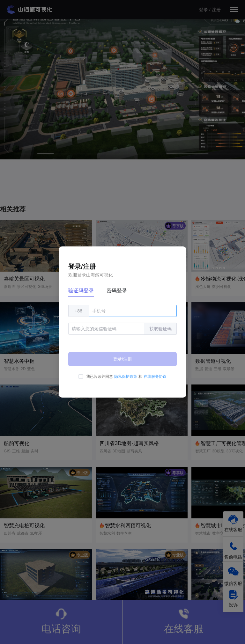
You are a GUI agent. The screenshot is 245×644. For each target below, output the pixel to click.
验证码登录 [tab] (81, 291)
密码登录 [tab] (117, 291)
